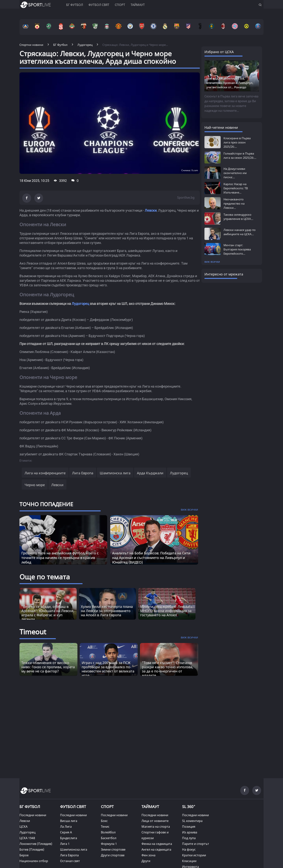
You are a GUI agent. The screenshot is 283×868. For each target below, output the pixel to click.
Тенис (105, 827)
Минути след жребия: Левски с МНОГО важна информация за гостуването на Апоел (166, 611)
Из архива (190, 832)
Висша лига (69, 821)
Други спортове (113, 855)
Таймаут (138, 5)
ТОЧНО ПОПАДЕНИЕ (46, 504)
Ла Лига (66, 827)
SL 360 (189, 806)
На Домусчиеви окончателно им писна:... (235, 173)
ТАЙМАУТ (150, 807)
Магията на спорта (156, 827)
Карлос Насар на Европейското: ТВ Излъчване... (236, 188)
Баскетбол (109, 838)
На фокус (189, 849)
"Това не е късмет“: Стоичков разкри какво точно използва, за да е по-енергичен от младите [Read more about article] (168, 669)
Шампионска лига (115, 473)
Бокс (104, 821)
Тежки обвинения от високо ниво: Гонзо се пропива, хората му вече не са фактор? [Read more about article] (48, 667)
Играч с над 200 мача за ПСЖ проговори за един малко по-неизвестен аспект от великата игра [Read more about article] (108, 669)
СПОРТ (107, 807)
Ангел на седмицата (156, 849)
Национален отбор (34, 861)
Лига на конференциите (45, 473)
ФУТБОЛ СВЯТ (73, 807)
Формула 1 (109, 844)
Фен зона (148, 855)
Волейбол (108, 832)
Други (146, 861)
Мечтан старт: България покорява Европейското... (237, 249)
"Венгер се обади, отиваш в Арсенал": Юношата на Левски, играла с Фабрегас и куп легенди (48, 613)
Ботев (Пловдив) (32, 849)
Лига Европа (83, 473)
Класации (189, 861)
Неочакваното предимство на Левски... (234, 203)
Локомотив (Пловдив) (36, 844)
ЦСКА (23, 827)
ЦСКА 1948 (27, 838)
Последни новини (33, 815)
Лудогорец (80, 304)
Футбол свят (99, 5)
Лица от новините (155, 821)
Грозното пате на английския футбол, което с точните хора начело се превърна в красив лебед (60, 558)
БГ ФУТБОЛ (75, 5)
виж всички (212, 262)
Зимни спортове (113, 849)
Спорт (120, 5)
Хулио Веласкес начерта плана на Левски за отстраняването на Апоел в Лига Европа (107, 611)
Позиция (189, 827)
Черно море (35, 485)
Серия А (66, 832)
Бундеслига (69, 838)
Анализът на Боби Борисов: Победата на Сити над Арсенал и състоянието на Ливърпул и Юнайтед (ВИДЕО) (151, 558)
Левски (151, 210)
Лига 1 (65, 844)
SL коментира (192, 821)
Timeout (33, 632)
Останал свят (70, 861)
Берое (24, 855)
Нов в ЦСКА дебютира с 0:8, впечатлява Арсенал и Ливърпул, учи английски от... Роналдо (230, 83)
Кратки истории (194, 855)
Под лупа (189, 838)
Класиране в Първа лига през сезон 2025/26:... (237, 142)
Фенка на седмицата (157, 844)
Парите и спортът (196, 844)
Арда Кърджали (150, 473)
